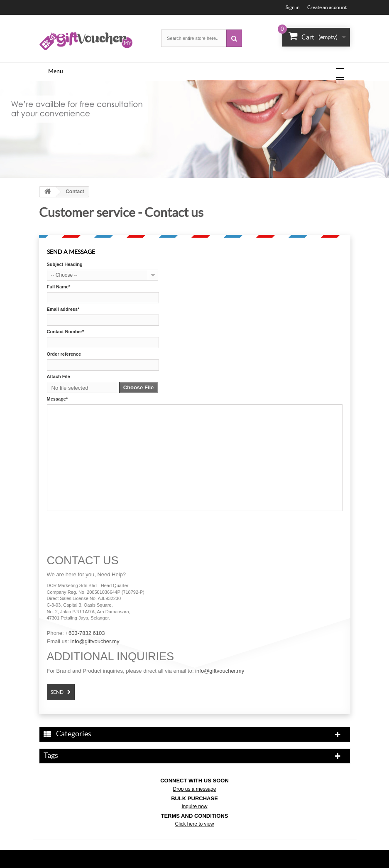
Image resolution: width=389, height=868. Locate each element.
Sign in (293, 7)
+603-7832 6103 (85, 633)
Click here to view (194, 824)
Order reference (64, 354)
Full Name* (59, 287)
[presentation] (110, 530)
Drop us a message (194, 789)
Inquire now (194, 807)
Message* (57, 399)
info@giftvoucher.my (95, 641)
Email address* (63, 309)
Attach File (59, 376)
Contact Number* (66, 332)
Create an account (327, 7)
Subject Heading (65, 264)
